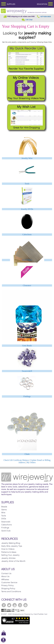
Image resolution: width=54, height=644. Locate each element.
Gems (4, 510)
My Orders (31, 462)
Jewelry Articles (8, 558)
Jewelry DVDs (27, 209)
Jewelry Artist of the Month (13, 561)
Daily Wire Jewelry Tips (12, 546)
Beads (4, 507)
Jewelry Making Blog (11, 543)
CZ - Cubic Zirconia (27, 320)
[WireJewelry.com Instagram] (20, 605)
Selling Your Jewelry (10, 555)
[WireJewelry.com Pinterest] (25, 605)
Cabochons (27, 234)
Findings (27, 396)
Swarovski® (27, 371)
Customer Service (9, 583)
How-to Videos (8, 549)
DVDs (4, 519)
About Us (5, 577)
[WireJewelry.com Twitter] (9, 605)
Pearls (27, 429)
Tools (27, 184)
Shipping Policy (8, 589)
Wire (3, 513)
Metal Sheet (27, 260)
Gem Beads (27, 346)
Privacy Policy (7, 586)
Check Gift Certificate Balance (16, 460)
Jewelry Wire (27, 158)
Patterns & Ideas (9, 552)
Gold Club (6, 531)
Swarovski (6, 522)
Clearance (27, 285)
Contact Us (6, 574)
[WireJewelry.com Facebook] (4, 605)
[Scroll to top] (3, 642)
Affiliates (5, 580)
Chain (27, 454)
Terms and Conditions (11, 592)
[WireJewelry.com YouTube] (15, 605)
